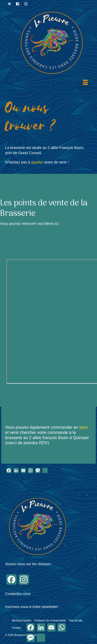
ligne (83, 427)
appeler (37, 162)
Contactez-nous (18, 594)
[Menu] (85, 83)
